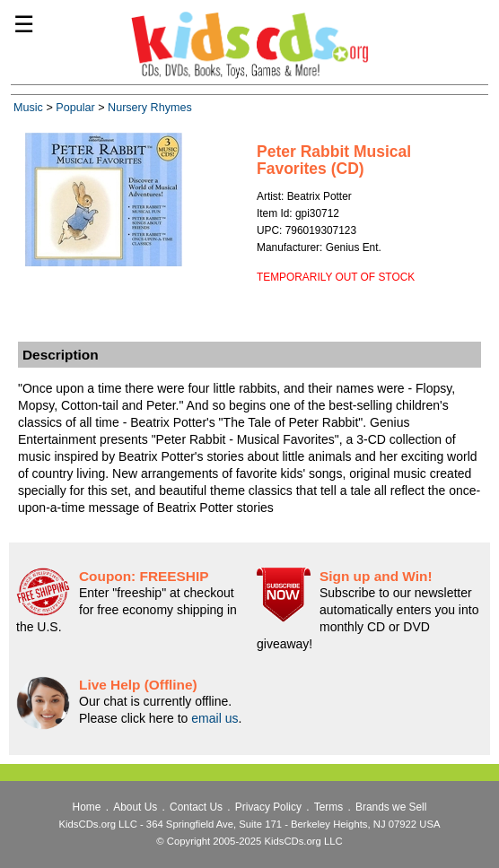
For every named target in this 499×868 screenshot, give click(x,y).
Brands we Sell (391, 807)
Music (28, 108)
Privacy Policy (268, 807)
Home (87, 807)
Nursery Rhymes (150, 108)
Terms (328, 807)
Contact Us (196, 807)
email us (214, 718)
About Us (135, 807)
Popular (75, 108)
